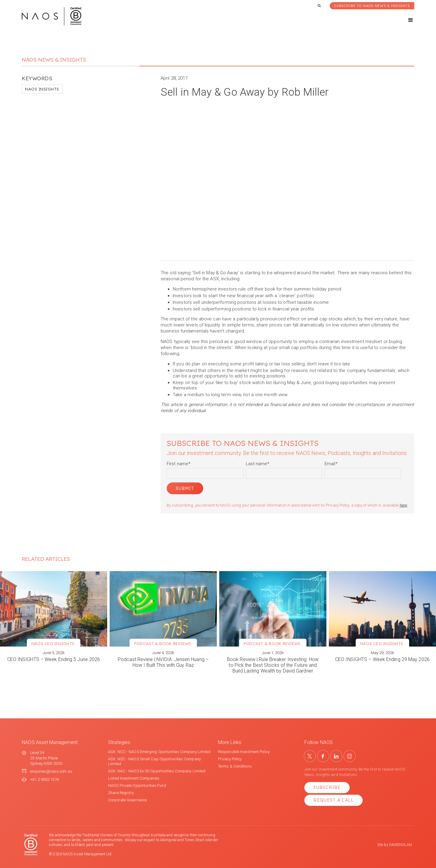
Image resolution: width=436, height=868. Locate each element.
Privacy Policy (230, 759)
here (403, 505)
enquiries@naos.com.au (51, 771)
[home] (51, 16)
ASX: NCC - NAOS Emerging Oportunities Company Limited (159, 752)
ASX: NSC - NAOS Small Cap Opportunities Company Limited (154, 761)
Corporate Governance (127, 800)
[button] (405, 20)
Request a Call (333, 800)
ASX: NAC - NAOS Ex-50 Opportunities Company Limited (157, 771)
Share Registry (121, 793)
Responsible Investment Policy (244, 752)
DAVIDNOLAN (401, 845)
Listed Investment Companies (134, 778)
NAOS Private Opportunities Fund (137, 785)
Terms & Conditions (235, 766)
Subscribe (327, 787)
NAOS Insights (42, 89)
